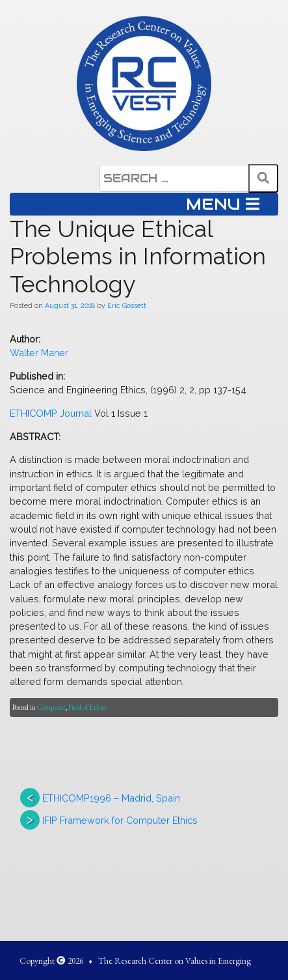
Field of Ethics (87, 707)
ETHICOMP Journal (51, 413)
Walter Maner (39, 353)
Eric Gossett (127, 305)
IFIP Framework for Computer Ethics (120, 820)
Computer (51, 707)
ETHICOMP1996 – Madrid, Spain (111, 798)
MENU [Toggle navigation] (223, 204)
